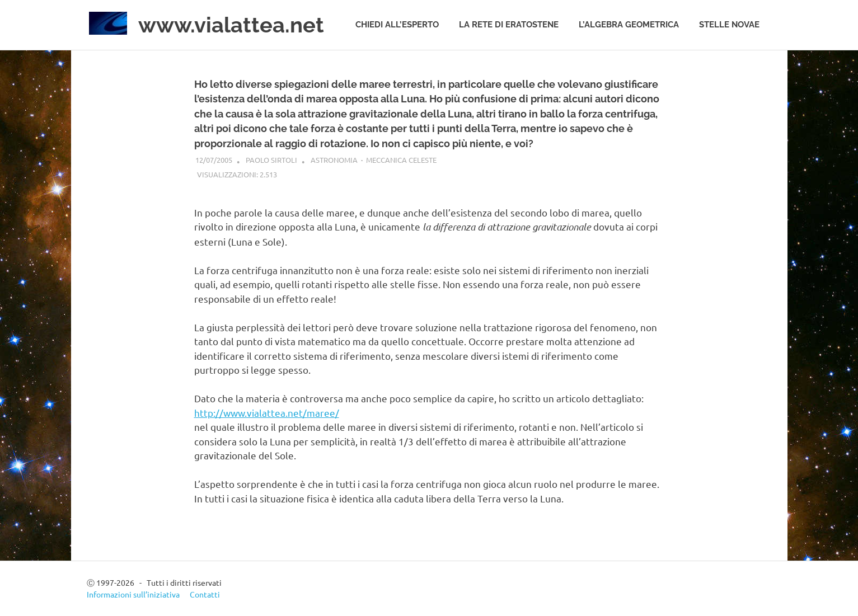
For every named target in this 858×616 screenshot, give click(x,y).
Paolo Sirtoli (271, 160)
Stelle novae (729, 25)
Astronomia (334, 160)
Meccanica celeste (401, 160)
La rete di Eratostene (509, 25)
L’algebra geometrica (629, 25)
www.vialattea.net (231, 25)
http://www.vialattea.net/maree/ (267, 413)
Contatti (205, 594)
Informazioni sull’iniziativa (133, 594)
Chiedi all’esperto (397, 25)
